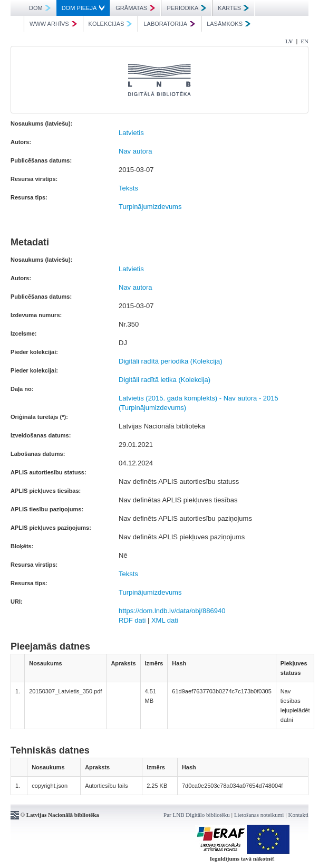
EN (304, 41)
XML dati (165, 620)
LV (289, 41)
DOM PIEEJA (83, 8)
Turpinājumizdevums (150, 207)
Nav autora (136, 151)
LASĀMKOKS (229, 24)
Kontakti (299, 815)
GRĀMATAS (135, 8)
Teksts (128, 188)
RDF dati (132, 620)
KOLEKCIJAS (110, 24)
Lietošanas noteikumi (259, 815)
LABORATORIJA (169, 24)
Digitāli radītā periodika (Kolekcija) (171, 361)
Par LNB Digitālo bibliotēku (197, 815)
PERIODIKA (186, 8)
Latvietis (131, 133)
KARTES (233, 8)
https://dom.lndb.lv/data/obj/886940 (172, 611)
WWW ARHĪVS (53, 24)
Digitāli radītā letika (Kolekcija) (165, 380)
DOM (40, 8)
